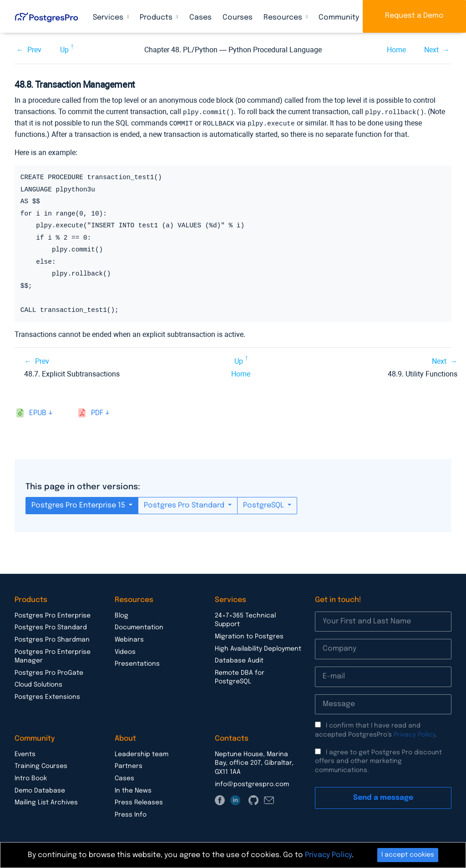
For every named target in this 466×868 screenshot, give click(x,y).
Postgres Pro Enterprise (53, 614)
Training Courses (41, 765)
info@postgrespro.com (252, 783)
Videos (125, 651)
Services (109, 18)
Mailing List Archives (46, 801)
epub (38, 412)
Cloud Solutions (38, 683)
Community (340, 18)
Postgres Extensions (47, 696)
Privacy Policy (414, 733)
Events (25, 753)
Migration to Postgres (249, 635)
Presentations (137, 662)
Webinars (129, 638)
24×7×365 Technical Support (245, 619)
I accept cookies (408, 855)
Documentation (139, 626)
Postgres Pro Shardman (52, 638)
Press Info (131, 813)
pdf (97, 412)
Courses (238, 18)
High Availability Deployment (258, 647)
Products (157, 18)
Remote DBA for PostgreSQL (240, 676)
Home (396, 50)
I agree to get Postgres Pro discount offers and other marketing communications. (378, 760)
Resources (284, 18)
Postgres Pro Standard (185, 504)
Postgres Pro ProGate (49, 672)
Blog (122, 614)
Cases (200, 18)
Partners (129, 765)
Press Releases (139, 801)
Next (431, 50)
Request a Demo (414, 16)
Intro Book (31, 777)
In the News (133, 789)
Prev (34, 50)
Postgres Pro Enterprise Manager (53, 655)
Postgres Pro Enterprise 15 (79, 504)
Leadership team (142, 753)
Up (64, 50)
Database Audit (239, 659)
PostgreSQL (264, 504)
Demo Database (40, 789)
